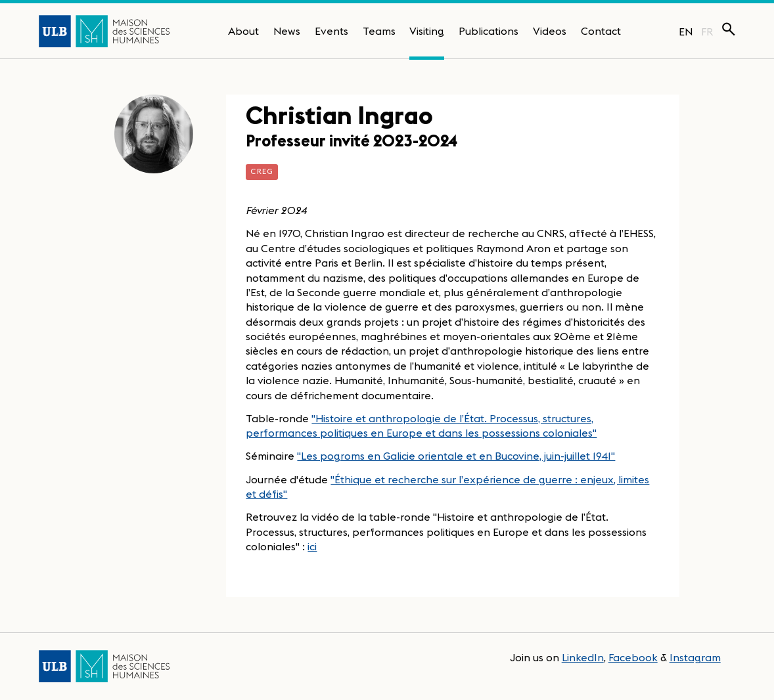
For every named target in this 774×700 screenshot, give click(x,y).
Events (331, 31)
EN (686, 32)
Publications (489, 31)
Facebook (633, 657)
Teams (379, 31)
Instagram (695, 657)
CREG (262, 171)
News (287, 31)
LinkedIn (583, 657)
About (243, 31)
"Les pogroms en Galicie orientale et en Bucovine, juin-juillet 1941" (456, 456)
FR (707, 32)
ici (312, 546)
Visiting (427, 31)
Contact (601, 31)
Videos (550, 31)
